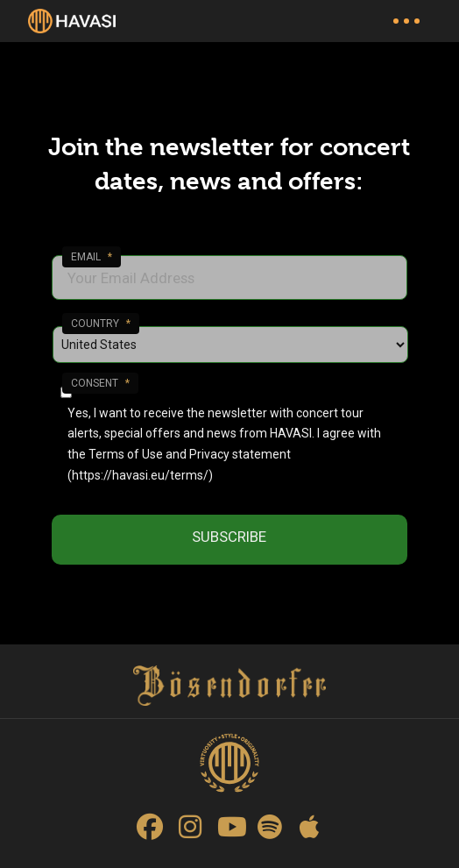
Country (101, 324)
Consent (100, 383)
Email (92, 257)
